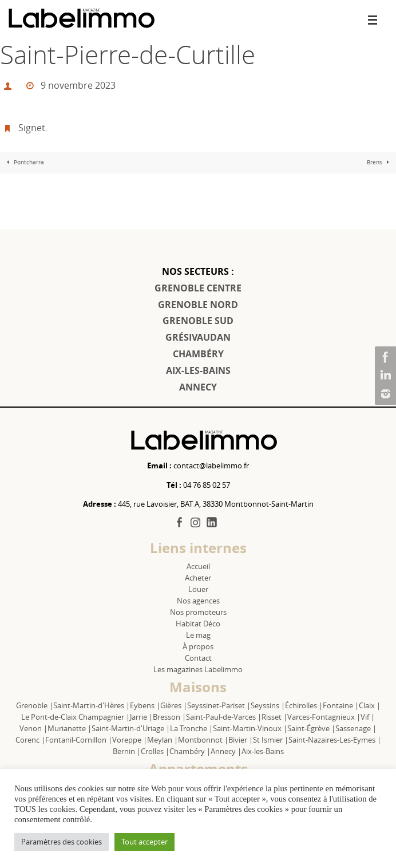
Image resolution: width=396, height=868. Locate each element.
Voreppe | (130, 740)
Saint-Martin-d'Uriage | (131, 728)
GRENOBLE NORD (198, 305)
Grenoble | (35, 705)
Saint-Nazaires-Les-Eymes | (335, 740)
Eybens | (145, 705)
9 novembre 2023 (78, 85)
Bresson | (169, 717)
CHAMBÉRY (198, 354)
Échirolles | (304, 705)
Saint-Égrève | (311, 728)
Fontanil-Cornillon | (79, 740)
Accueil (198, 566)
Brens (379, 162)
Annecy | (226, 751)
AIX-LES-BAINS (198, 370)
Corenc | (30, 740)
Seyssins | (268, 705)
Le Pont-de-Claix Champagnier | (76, 717)
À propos (198, 646)
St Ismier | (271, 740)
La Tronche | (191, 728)
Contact (198, 658)
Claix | (370, 705)
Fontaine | (341, 705)
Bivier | (241, 740)
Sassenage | (356, 728)
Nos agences (198, 601)
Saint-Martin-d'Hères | (92, 705)
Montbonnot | (203, 740)
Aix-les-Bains (263, 751)
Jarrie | (141, 717)
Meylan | (163, 740)
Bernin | (127, 751)
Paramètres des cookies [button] (62, 842)
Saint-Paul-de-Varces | (224, 717)
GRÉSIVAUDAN (198, 337)
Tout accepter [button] (144, 842)
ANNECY (198, 387)
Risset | (274, 717)
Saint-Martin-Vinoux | (250, 728)
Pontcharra (24, 162)
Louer (198, 589)
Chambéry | (190, 751)
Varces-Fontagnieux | (324, 717)
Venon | (33, 728)
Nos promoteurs (198, 612)
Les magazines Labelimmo (198, 669)
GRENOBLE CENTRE (198, 288)
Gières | (174, 705)
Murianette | (70, 728)
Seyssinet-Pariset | (219, 705)
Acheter (198, 578)
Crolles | (155, 751)
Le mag (198, 635)
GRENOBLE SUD (198, 321)
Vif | (368, 717)
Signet (32, 128)
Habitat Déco (198, 624)
